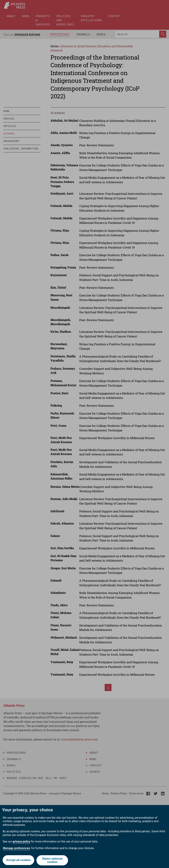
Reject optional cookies (52, 860)
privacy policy (21, 841)
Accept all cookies (18, 860)
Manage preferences (17, 848)
